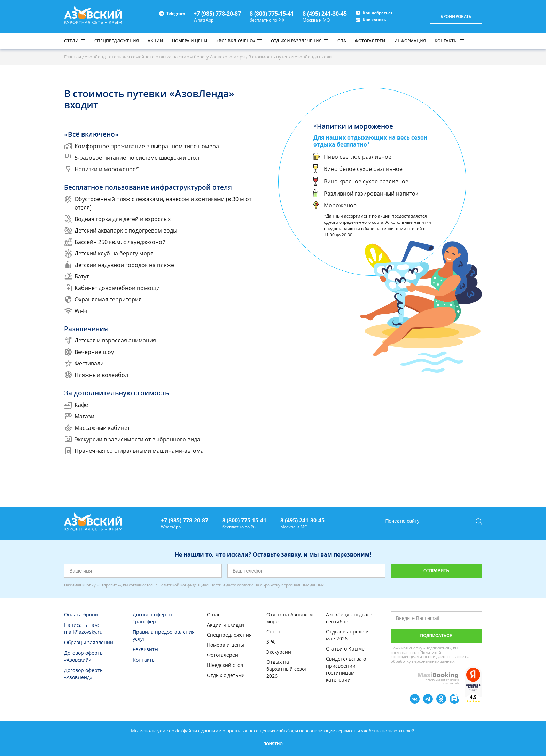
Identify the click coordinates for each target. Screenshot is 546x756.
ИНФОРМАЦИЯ (410, 41)
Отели (71, 41)
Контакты (144, 660)
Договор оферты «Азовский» (84, 656)
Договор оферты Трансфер (153, 618)
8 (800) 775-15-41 (272, 14)
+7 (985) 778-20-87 (217, 14)
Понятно (273, 744)
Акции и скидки (225, 625)
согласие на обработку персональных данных (280, 585)
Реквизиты (146, 649)
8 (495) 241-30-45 (325, 14)
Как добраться (374, 13)
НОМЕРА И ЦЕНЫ (190, 41)
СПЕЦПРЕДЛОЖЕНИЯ (117, 41)
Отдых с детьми (226, 675)
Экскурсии (88, 439)
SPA (271, 642)
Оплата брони (81, 615)
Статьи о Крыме (345, 649)
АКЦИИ (155, 41)
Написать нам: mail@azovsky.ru (83, 628)
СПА (342, 41)
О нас (214, 615)
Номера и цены (225, 645)
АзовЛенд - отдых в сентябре (349, 618)
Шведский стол (225, 665)
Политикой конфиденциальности (190, 585)
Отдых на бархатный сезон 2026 (287, 669)
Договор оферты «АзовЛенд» (84, 674)
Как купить (371, 20)
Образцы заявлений (89, 642)
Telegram (172, 13)
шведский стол (179, 158)
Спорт (274, 632)
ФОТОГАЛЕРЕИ (370, 41)
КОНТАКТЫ (446, 41)
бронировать (456, 17)
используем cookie (160, 731)
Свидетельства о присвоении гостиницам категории (346, 669)
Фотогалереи (223, 655)
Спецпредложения (229, 635)
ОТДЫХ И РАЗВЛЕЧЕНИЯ (296, 41)
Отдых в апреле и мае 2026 (347, 635)
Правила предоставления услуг (164, 635)
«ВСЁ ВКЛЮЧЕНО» (236, 41)
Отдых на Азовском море (290, 618)
